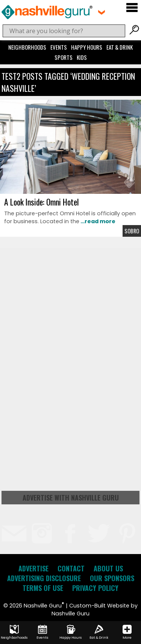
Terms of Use (43, 588)
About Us (108, 568)
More (127, 632)
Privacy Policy (95, 588)
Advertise (33, 568)
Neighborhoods (27, 47)
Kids (82, 57)
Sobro (132, 231)
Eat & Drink (120, 47)
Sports (64, 57)
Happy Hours (87, 47)
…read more (97, 221)
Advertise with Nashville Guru (71, 498)
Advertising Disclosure (44, 578)
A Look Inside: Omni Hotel (42, 202)
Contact (71, 568)
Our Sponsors (112, 578)
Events (59, 47)
